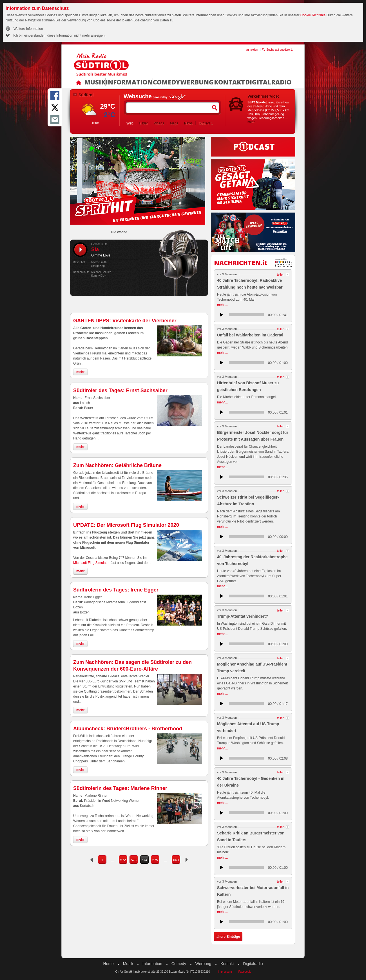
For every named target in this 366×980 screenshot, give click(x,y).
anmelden (252, 50)
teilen (281, 275)
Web (130, 123)
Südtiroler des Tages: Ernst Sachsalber (120, 390)
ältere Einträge (228, 937)
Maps (174, 123)
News (188, 123)
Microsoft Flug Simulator (92, 563)
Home (109, 964)
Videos (159, 123)
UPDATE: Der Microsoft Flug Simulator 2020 (126, 525)
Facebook (244, 972)
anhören (222, 315)
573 (134, 860)
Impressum (225, 972)
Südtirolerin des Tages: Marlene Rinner (120, 788)
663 (176, 860)
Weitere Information (28, 29)
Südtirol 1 (206, 123)
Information (129, 82)
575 (155, 860)
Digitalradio (268, 82)
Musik (95, 82)
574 (144, 860)
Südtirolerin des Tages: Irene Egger (116, 590)
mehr (251, 122)
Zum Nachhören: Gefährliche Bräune (117, 465)
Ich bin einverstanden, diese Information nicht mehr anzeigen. (59, 35)
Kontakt (229, 82)
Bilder (143, 123)
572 (123, 860)
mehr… (223, 305)
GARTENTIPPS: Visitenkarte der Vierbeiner (125, 321)
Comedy (166, 82)
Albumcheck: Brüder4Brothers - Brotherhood (128, 729)
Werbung (197, 82)
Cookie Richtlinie (313, 15)
